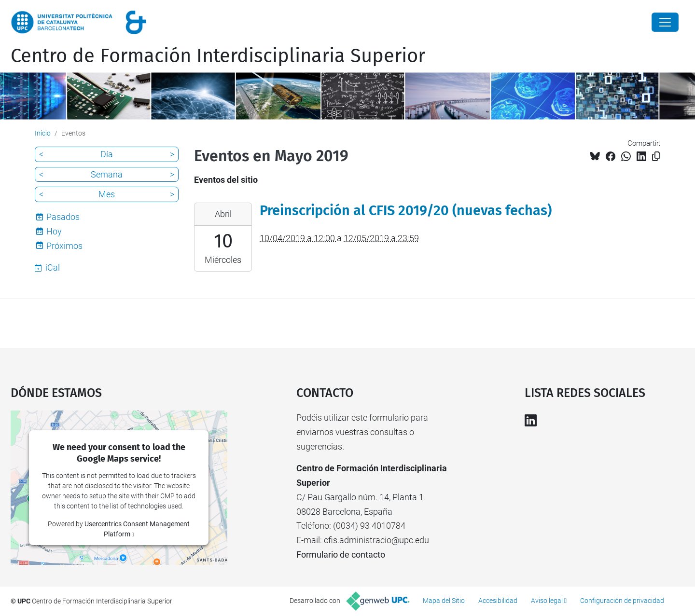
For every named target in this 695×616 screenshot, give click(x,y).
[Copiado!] (656, 157)
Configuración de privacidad (622, 601)
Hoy (54, 231)
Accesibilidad (498, 601)
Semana (107, 174)
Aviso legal (547, 601)
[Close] (665, 22)
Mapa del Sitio (444, 601)
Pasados (63, 217)
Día (107, 154)
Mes (107, 194)
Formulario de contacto (341, 554)
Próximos (64, 246)
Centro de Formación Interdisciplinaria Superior (218, 56)
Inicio (43, 133)
